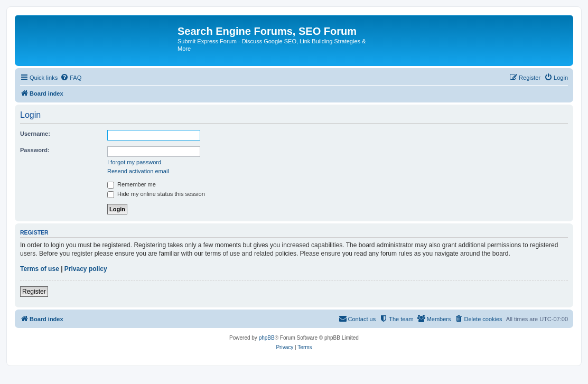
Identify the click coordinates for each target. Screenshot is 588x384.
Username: (35, 134)
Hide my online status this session (156, 194)
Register (34, 292)
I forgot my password (134, 162)
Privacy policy (86, 269)
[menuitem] (71, 78)
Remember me (132, 184)
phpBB (267, 338)
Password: (35, 150)
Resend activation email (138, 171)
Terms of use (40, 269)
